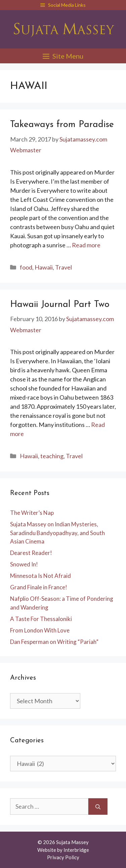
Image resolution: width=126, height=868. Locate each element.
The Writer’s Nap (32, 513)
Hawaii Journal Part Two (60, 305)
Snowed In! (24, 564)
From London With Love (40, 630)
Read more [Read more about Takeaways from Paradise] (86, 245)
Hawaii (44, 267)
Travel (64, 267)
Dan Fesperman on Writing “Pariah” (54, 642)
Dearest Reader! (31, 553)
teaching (52, 456)
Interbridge (76, 850)
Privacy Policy (63, 857)
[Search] (98, 807)
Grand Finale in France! (39, 587)
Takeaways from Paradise (62, 125)
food (26, 267)
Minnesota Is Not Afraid (40, 576)
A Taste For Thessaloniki (41, 619)
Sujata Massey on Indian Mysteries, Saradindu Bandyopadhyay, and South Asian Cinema (57, 533)
